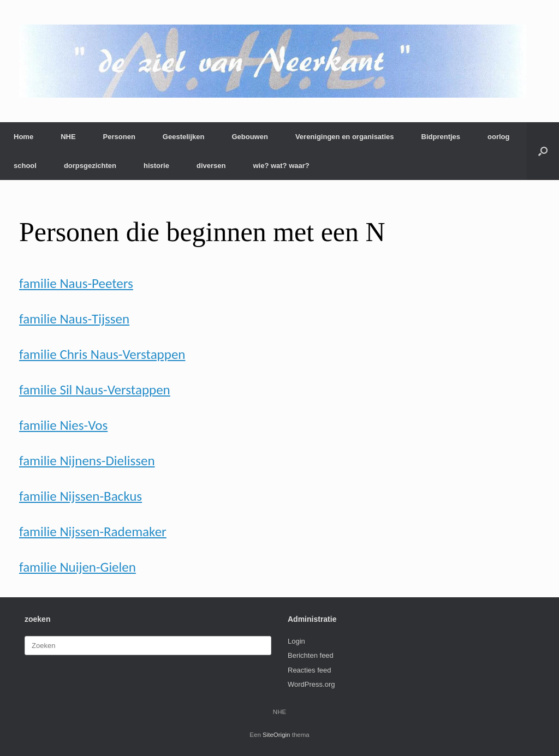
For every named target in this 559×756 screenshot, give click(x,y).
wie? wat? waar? (281, 166)
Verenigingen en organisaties (345, 137)
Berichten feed (311, 655)
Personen (119, 137)
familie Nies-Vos (63, 425)
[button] (543, 151)
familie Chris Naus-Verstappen (102, 354)
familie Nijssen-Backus (81, 496)
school (25, 166)
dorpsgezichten (90, 166)
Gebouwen (249, 137)
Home (23, 137)
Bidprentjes (441, 137)
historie (156, 166)
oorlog (498, 137)
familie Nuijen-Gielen (78, 567)
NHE (68, 137)
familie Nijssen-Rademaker (93, 532)
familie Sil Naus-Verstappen (95, 390)
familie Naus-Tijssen (74, 319)
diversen (211, 166)
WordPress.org (311, 684)
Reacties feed (310, 670)
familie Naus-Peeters (76, 283)
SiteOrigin (276, 735)
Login (296, 641)
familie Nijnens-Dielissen (87, 461)
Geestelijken (184, 137)
